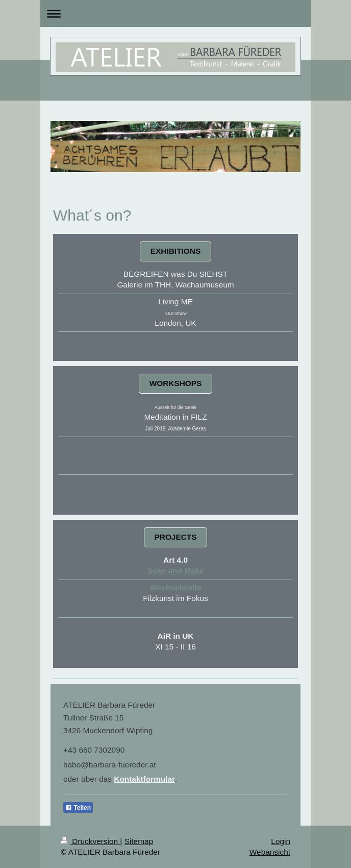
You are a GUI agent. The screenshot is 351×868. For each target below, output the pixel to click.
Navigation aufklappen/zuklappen (175, 14)
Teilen (78, 808)
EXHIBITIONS (175, 251)
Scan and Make (175, 571)
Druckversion (90, 841)
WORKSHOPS (176, 383)
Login (281, 841)
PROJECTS (176, 537)
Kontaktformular (144, 779)
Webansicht (270, 852)
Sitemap (139, 841)
